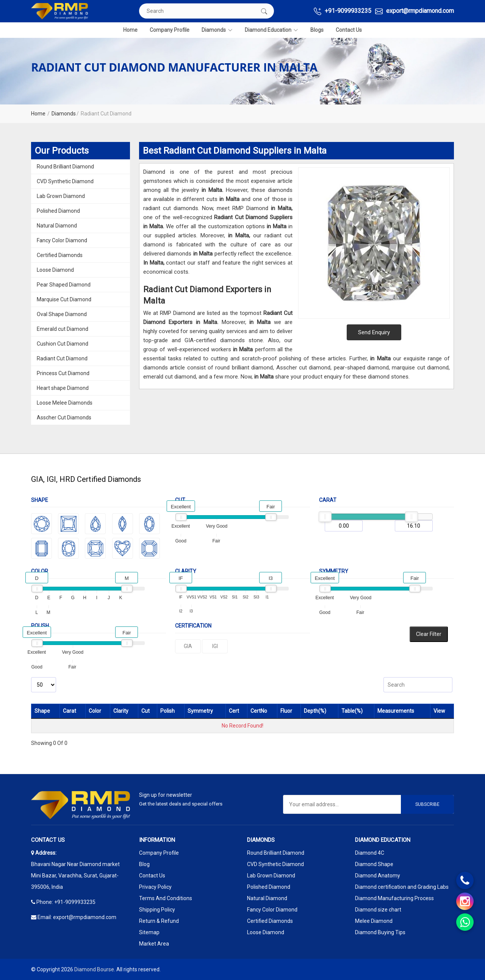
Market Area (154, 944)
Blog (144, 864)
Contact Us (349, 30)
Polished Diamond (58, 211)
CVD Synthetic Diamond (65, 181)
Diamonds (217, 30)
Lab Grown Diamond (61, 196)
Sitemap (149, 932)
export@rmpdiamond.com (415, 11)
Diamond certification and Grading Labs (402, 887)
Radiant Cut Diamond (62, 358)
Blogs (317, 30)
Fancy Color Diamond (62, 240)
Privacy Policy (155, 887)
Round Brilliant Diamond (65, 167)
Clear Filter (429, 634)
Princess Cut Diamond (63, 373)
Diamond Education (271, 30)
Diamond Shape (374, 864)
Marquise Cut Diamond (64, 299)
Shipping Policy (157, 910)
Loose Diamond (55, 270)
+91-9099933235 (343, 11)
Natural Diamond (57, 226)
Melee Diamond (374, 921)
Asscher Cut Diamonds (64, 418)
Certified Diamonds (60, 255)
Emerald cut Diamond (63, 329)
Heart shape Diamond (63, 388)
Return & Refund (159, 921)
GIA (188, 646)
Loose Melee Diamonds (65, 403)
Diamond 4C (370, 853)
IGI (215, 646)
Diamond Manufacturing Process (394, 898)
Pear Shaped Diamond (64, 285)
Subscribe (427, 804)
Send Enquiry (374, 332)
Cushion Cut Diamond (63, 344)
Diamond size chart (378, 910)
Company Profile (170, 30)
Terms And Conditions (166, 898)
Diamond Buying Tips (380, 932)
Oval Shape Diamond (62, 314)
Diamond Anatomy (378, 876)
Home (130, 30)
